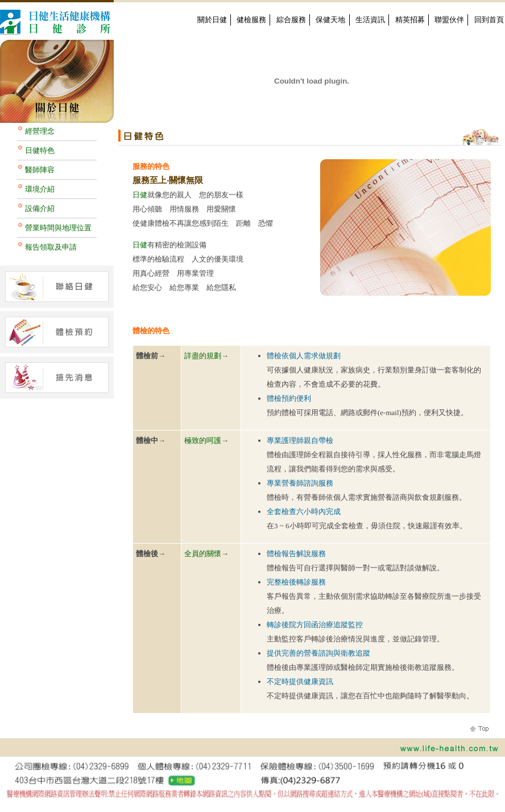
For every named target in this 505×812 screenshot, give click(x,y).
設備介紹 (40, 208)
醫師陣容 (40, 170)
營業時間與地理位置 (58, 228)
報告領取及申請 (51, 247)
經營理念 (40, 131)
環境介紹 (40, 189)
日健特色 (40, 150)
